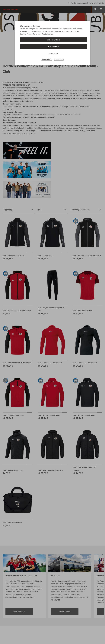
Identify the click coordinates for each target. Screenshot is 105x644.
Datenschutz (47, 59)
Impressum (59, 59)
